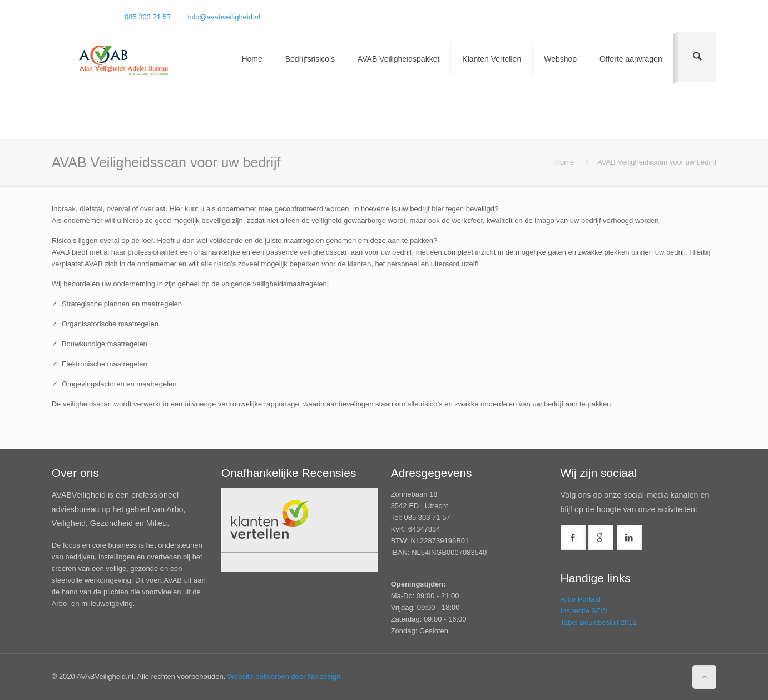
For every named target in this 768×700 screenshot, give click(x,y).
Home (565, 162)
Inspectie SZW (584, 611)
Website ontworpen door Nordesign (284, 676)
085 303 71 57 (148, 17)
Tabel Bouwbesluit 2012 (599, 622)
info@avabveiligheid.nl (224, 17)
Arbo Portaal (581, 599)
